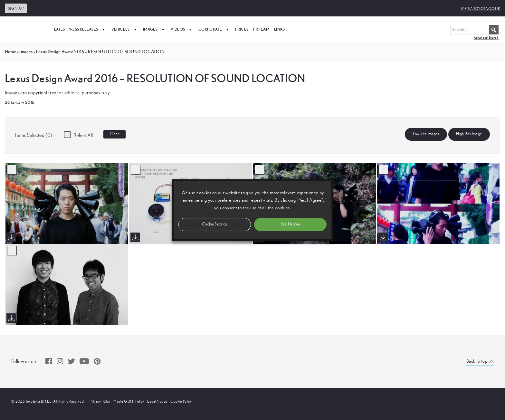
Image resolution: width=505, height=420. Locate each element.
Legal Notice (157, 401)
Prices (242, 29)
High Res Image (469, 134)
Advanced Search (486, 38)
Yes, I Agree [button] (290, 224)
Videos (182, 29)
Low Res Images (426, 134)
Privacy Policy (100, 401)
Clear (114, 134)
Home (10, 52)
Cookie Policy (181, 401)
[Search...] (474, 30)
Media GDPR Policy (129, 401)
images (26, 52)
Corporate (214, 29)
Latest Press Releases (80, 29)
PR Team (261, 29)
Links (280, 29)
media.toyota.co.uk (481, 9)
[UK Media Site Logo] (26, 29)
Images (154, 29)
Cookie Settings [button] (215, 224)
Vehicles (125, 29)
